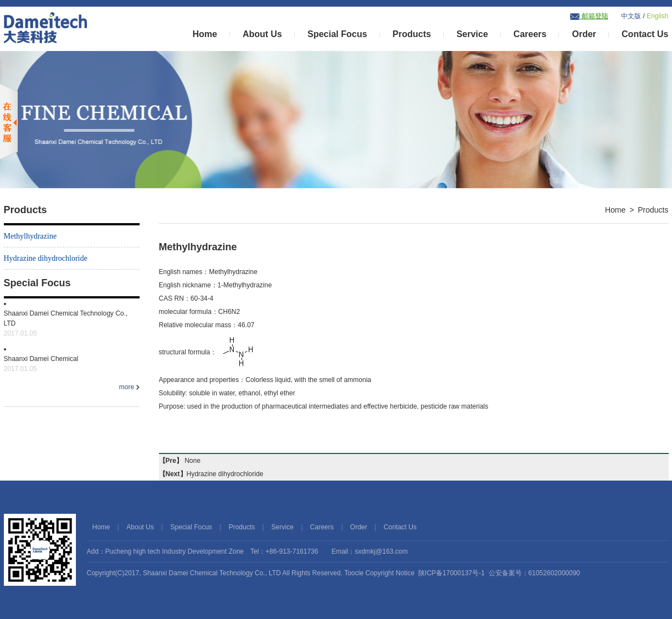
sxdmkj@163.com (381, 551)
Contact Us (645, 34)
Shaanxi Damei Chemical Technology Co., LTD (212, 573)
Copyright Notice (390, 573)
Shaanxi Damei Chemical (72, 364)
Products (412, 34)
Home (204, 34)
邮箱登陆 (589, 16)
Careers (530, 34)
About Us (262, 34)
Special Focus (337, 34)
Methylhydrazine (30, 236)
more (129, 387)
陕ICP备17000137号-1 (452, 573)
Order (584, 34)
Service (472, 34)
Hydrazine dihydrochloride (46, 258)
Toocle (354, 573)
